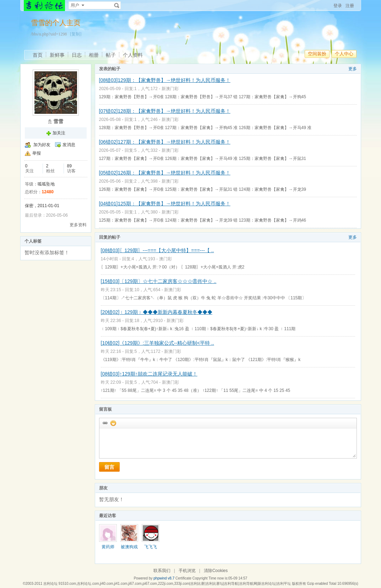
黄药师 (108, 547)
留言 (109, 467)
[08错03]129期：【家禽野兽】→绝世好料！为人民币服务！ (165, 80)
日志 (77, 55)
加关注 (59, 133)
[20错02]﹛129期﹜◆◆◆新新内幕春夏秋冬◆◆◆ (157, 312)
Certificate (183, 578)
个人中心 (344, 54)
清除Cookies (216, 571)
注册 (350, 6)
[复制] (76, 34)
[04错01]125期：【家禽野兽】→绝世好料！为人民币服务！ (165, 204)
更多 (353, 69)
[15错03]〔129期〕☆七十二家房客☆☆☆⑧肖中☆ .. (159, 281)
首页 (38, 55)
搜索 (117, 5)
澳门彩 (165, 259)
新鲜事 (57, 55)
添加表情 (113, 423)
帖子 (111, 55)
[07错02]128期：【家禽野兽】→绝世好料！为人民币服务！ (165, 111)
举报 (37, 153)
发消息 (69, 145)
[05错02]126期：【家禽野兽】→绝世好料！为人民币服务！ (165, 173)
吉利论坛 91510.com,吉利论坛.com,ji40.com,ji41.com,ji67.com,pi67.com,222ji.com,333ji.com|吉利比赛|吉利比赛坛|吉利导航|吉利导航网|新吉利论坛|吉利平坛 (167, 584)
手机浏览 (187, 571)
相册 (94, 55)
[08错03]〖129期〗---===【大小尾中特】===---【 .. (157, 250)
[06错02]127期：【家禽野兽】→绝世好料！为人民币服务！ (165, 142)
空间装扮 (317, 54)
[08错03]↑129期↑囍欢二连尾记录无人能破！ (149, 374)
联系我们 (162, 571)
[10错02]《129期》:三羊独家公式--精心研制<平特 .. (157, 343)
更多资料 (78, 225)
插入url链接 (105, 423)
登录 (338, 6)
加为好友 (42, 145)
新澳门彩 (170, 89)
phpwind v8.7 (164, 578)
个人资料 (133, 55)
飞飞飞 (151, 547)
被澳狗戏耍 (129, 549)
